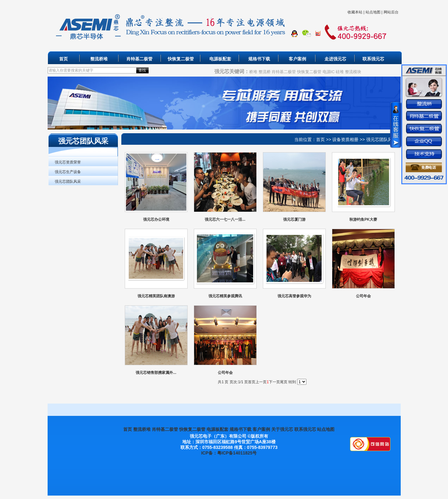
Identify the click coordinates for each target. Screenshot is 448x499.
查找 (142, 70)
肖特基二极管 (139, 59)
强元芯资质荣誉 (68, 162)
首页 (63, 59)
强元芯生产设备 (68, 172)
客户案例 (297, 59)
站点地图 (373, 12)
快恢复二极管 (181, 59)
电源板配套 (220, 59)
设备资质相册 (345, 139)
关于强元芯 (282, 429)
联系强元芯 (373, 59)
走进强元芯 (335, 59)
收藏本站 (355, 12)
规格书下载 (259, 59)
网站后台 (391, 12)
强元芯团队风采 (68, 181)
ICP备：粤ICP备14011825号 (229, 453)
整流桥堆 (99, 59)
